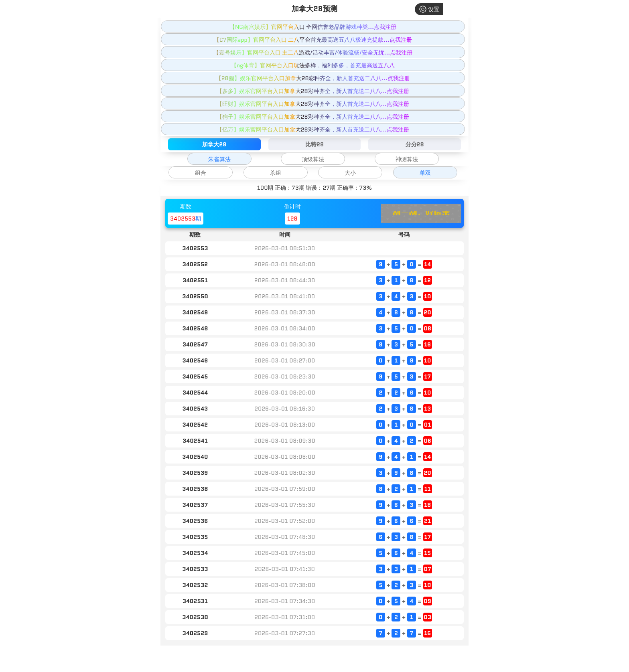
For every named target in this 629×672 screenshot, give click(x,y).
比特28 (314, 144)
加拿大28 (214, 144)
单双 (425, 173)
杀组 (276, 173)
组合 (201, 173)
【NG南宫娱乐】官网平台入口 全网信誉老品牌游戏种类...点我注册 (313, 27)
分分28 (415, 144)
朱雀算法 (219, 159)
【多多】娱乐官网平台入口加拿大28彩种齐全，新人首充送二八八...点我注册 (313, 91)
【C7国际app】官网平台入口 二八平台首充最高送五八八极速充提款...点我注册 (313, 40)
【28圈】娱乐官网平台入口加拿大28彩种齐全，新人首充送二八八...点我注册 (313, 78)
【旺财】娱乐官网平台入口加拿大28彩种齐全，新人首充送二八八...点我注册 (313, 104)
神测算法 (407, 159)
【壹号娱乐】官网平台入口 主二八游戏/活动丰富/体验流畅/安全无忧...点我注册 (313, 53)
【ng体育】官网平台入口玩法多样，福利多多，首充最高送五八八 (313, 65)
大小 (350, 173)
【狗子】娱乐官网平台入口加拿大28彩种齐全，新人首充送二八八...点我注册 (313, 117)
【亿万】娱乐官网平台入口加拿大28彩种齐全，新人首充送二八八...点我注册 (313, 130)
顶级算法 (313, 159)
